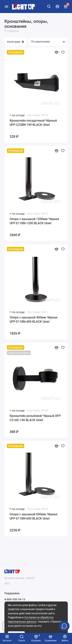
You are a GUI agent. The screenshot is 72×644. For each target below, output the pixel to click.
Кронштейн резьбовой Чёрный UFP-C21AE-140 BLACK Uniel (36, 418)
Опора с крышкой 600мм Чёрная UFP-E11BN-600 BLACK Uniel (34, 516)
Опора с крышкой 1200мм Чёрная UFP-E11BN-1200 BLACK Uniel (34, 221)
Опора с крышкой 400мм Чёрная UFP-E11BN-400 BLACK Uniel (34, 320)
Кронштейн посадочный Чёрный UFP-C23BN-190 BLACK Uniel (33, 123)
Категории (15, 42)
